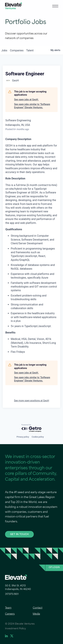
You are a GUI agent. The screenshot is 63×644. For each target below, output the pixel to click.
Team (8, 608)
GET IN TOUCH (19, 534)
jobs (4, 50)
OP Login (54, 567)
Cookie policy (38, 437)
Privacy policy (23, 437)
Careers (10, 614)
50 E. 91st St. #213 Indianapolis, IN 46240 (18, 588)
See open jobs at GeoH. (26, 100)
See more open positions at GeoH (31, 401)
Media (36, 614)
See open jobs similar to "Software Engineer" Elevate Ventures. (32, 106)
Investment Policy (15, 629)
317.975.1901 (12, 594)
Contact (38, 608)
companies (17, 50)
